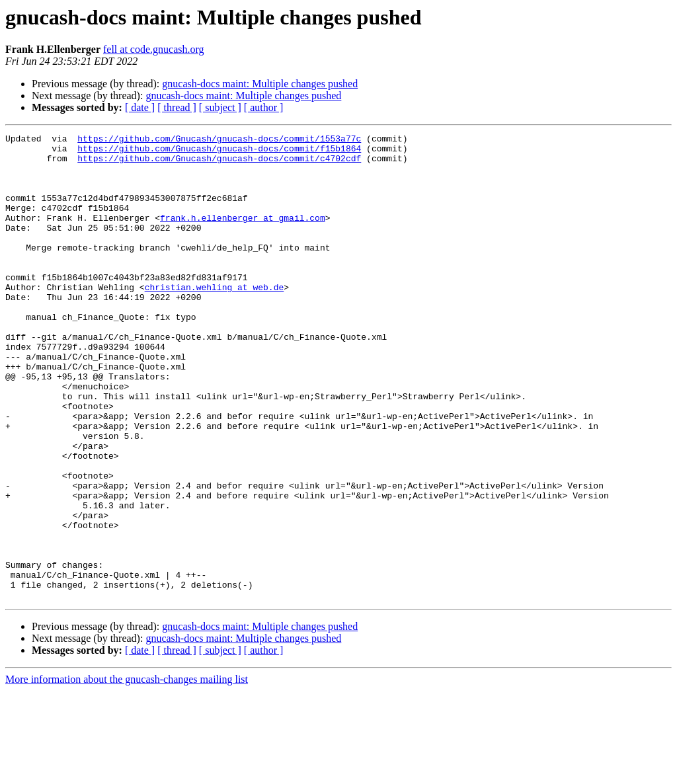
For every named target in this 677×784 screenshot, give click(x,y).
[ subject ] (220, 107)
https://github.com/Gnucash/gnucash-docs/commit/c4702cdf (219, 164)
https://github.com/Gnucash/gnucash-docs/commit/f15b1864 (219, 152)
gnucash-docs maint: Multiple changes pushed (260, 84)
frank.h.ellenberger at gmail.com (243, 235)
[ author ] (264, 107)
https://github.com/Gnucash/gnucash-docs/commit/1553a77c (219, 140)
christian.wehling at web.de (215, 319)
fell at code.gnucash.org (154, 49)
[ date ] (140, 107)
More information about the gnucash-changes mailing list (127, 772)
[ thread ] (177, 107)
